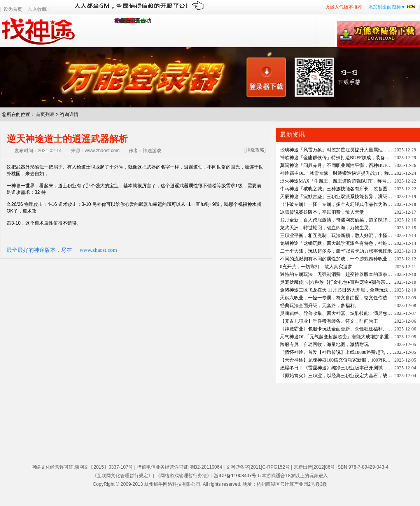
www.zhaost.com (98, 250)
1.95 (119, 21)
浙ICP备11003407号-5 (237, 476)
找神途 (39, 31)
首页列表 (45, 114)
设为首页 (13, 9)
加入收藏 (37, 9)
